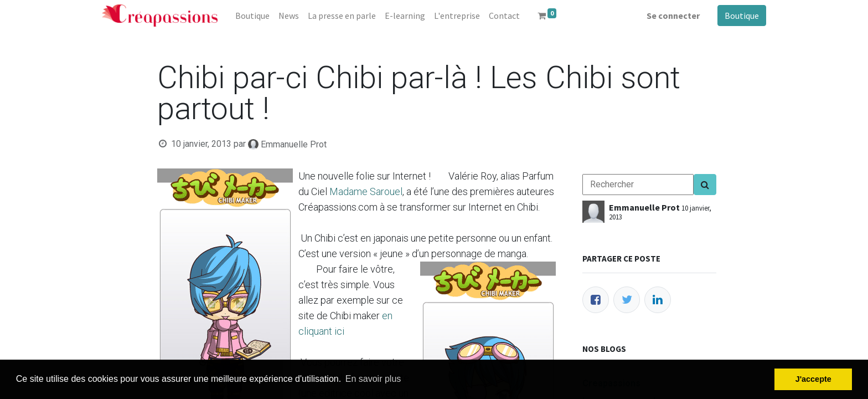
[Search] (705, 185)
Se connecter (673, 16)
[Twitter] (627, 300)
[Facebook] (596, 300)
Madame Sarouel (366, 191)
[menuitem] (252, 16)
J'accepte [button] (813, 379)
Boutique (742, 16)
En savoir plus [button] (373, 379)
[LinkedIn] (658, 300)
